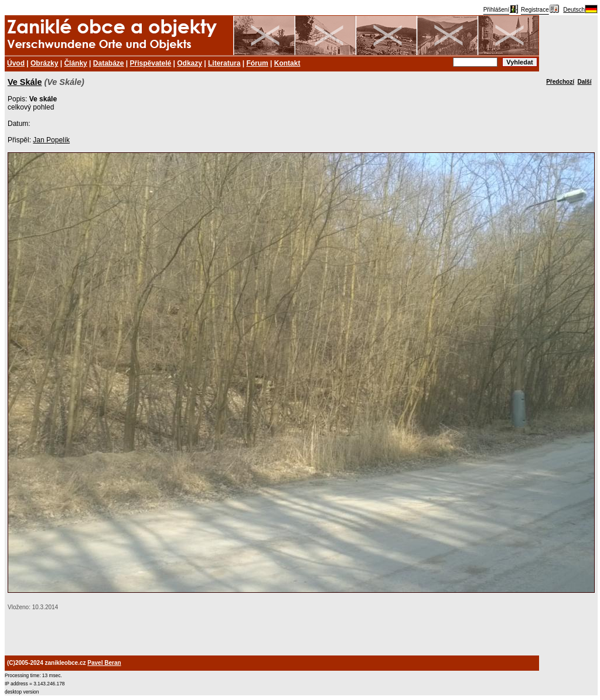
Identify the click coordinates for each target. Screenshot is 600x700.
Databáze (109, 63)
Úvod (16, 63)
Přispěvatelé (151, 63)
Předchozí (560, 82)
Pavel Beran (104, 663)
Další (585, 82)
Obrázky (44, 63)
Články (75, 63)
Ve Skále (25, 82)
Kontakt (287, 63)
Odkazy (190, 63)
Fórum (257, 63)
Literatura (224, 63)
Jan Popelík (51, 140)
